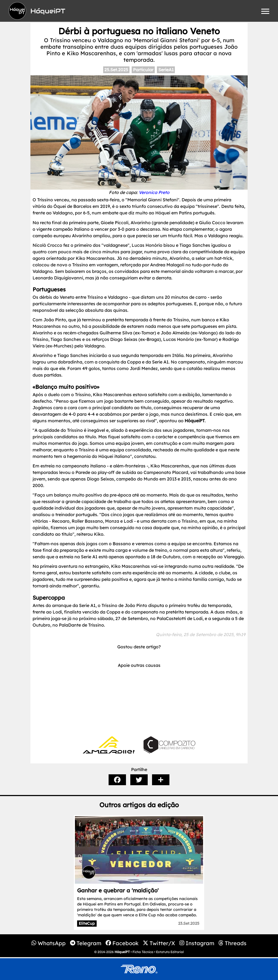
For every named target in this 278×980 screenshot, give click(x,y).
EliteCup (87, 923)
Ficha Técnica (143, 952)
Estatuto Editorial (170, 952)
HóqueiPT (122, 952)
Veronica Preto (154, 192)
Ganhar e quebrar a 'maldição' (118, 890)
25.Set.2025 (116, 70)
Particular (143, 70)
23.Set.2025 (189, 923)
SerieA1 (166, 70)
